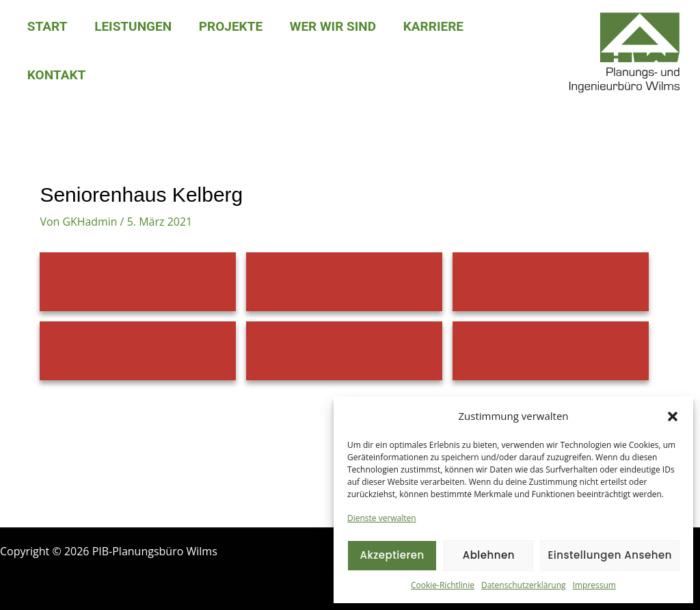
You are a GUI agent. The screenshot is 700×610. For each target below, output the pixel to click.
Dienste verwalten (382, 518)
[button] (673, 416)
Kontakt (56, 75)
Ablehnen (489, 555)
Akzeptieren (392, 555)
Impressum (594, 585)
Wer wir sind (329, 26)
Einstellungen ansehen (610, 555)
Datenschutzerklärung (524, 585)
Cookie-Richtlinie (443, 585)
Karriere (428, 26)
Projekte (228, 26)
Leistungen (132, 26)
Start (47, 26)
